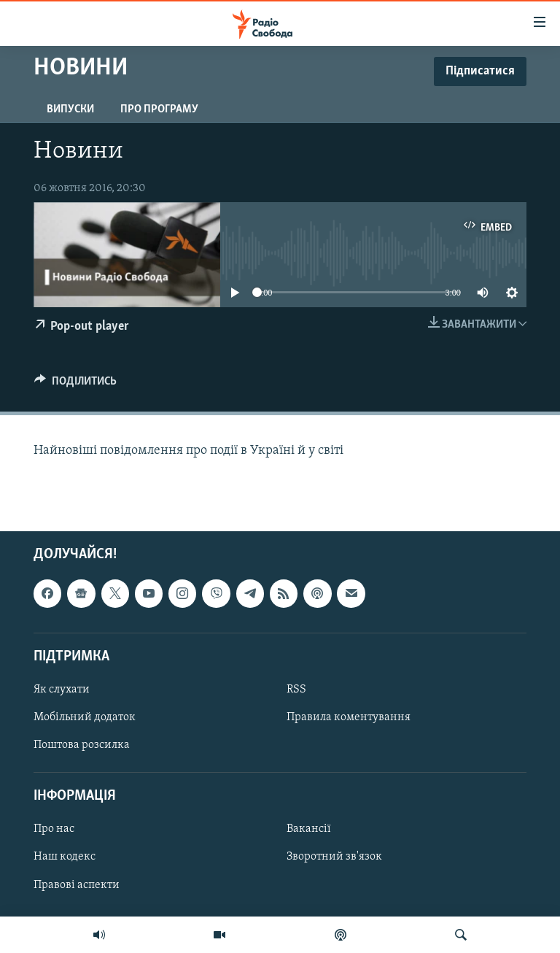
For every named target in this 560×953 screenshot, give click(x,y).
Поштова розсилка (82, 745)
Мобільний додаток (85, 717)
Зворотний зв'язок (334, 857)
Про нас (54, 829)
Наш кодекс (65, 857)
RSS (296, 690)
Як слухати (62, 690)
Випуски (70, 109)
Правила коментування (349, 717)
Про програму (159, 109)
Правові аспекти (77, 885)
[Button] (75, 385)
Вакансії (309, 829)
